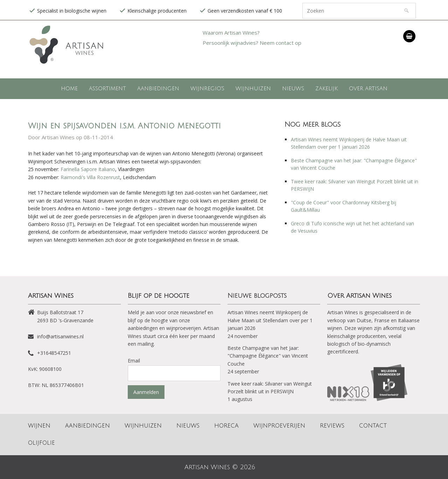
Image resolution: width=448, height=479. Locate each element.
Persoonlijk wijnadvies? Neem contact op (252, 43)
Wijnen (39, 426)
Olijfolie (41, 443)
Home (69, 89)
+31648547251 (54, 353)
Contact (373, 426)
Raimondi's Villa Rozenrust (90, 177)
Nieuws (293, 89)
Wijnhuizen (253, 89)
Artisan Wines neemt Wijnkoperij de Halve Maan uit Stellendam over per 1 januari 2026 (270, 320)
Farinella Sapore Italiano (88, 169)
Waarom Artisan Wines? (231, 33)
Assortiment (107, 89)
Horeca (226, 426)
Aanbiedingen (158, 89)
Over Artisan (368, 89)
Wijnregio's (207, 89)
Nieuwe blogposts (257, 296)
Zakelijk (327, 89)
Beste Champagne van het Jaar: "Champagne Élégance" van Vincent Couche (268, 356)
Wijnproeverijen (279, 426)
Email (134, 361)
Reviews (332, 426)
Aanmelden (146, 392)
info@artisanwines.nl (60, 336)
